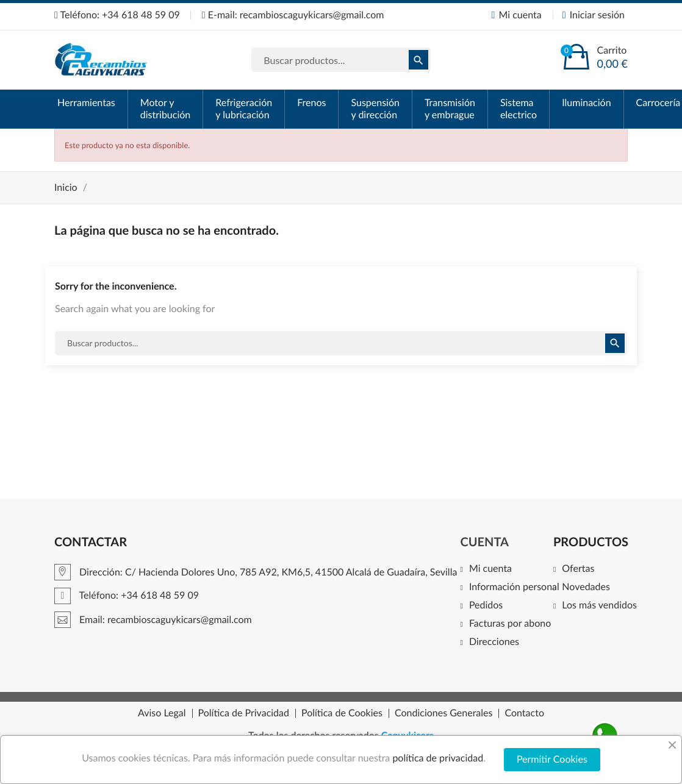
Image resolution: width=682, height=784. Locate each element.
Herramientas (86, 103)
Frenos (311, 103)
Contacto (524, 713)
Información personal (514, 587)
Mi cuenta (490, 569)
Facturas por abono (510, 624)
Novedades (586, 587)
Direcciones (494, 642)
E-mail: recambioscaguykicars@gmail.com (293, 15)
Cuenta (485, 542)
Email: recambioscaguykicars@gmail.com (153, 620)
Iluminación (586, 103)
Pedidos (486, 606)
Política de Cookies (342, 713)
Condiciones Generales (444, 713)
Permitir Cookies (552, 759)
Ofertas (578, 569)
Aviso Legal (162, 713)
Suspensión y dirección (375, 109)
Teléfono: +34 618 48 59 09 (117, 15)
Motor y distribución (166, 109)
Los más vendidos (599, 606)
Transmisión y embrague (450, 109)
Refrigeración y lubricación (244, 109)
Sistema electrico (519, 109)
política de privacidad (438, 758)
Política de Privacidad (244, 713)
